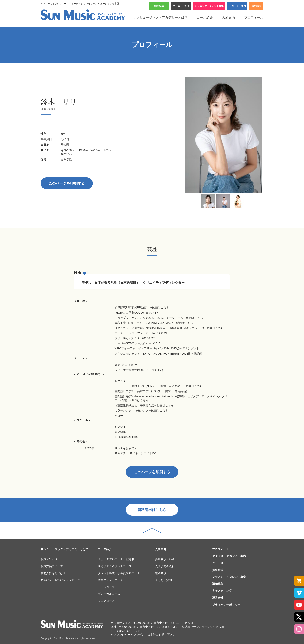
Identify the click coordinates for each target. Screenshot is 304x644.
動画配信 (159, 6)
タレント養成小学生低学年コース (119, 573)
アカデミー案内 (237, 6)
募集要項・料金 (165, 559)
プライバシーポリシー (226, 605)
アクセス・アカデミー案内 (229, 556)
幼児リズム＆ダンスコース (115, 566)
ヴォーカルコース (109, 594)
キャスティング (181, 6)
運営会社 (218, 598)
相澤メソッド (49, 559)
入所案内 (229, 18)
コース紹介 (205, 18)
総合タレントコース (110, 580)
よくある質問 (163, 580)
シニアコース (106, 601)
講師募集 (218, 584)
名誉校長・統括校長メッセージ (60, 580)
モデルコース (106, 587)
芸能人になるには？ (53, 573)
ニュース (218, 563)
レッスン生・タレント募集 (209, 6)
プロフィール (254, 18)
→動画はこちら (159, 307)
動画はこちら (160, 410)
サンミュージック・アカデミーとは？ (160, 18)
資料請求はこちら (152, 510)
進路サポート (163, 573)
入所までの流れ (165, 566)
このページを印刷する (67, 183)
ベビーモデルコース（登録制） (117, 559)
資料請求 (256, 6)
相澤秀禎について (52, 566)
